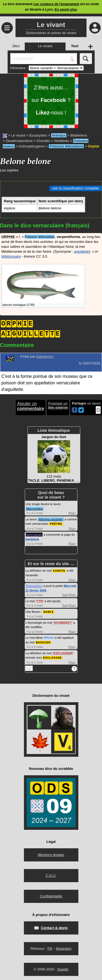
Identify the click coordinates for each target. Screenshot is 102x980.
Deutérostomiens (19, 141)
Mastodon (64, 947)
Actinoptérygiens (32, 146)
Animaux (59, 135)
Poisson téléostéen (40, 237)
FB (50, 947)
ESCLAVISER (63, 652)
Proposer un (58, 405)
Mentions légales (51, 853)
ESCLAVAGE (52, 656)
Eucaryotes (38, 135)
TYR (40, 601)
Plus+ (72, 513)
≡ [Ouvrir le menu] (7, 28)
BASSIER (43, 641)
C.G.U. (51, 874)
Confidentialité (51, 895)
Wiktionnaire (11, 256)
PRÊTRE (56, 524)
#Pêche (49, 637)
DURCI (49, 611)
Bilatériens (79, 135)
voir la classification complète (75, 188)
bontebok (32, 539)
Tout (65, 594)
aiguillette (81, 251)
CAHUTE (59, 570)
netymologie (34, 534)
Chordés (43, 141)
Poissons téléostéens (66, 146)
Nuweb (63, 968)
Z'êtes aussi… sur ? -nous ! (51, 100)
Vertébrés (61, 141)
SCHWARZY (63, 622)
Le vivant (18, 135)
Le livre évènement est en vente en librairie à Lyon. (51, 7)
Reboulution (34, 585)
